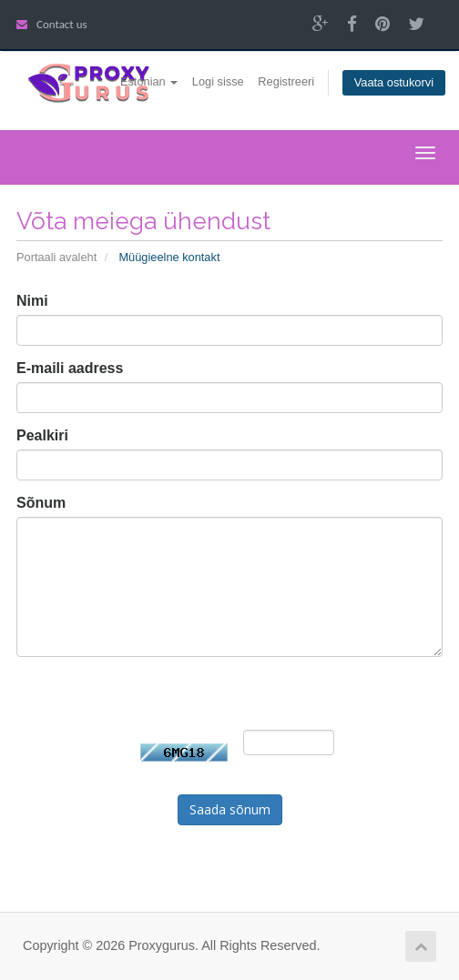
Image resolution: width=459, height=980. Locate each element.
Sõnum (41, 503)
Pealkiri (42, 435)
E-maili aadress (70, 368)
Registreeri (286, 81)
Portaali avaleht (56, 257)
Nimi (32, 301)
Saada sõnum (230, 809)
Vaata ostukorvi (394, 82)
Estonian (149, 81)
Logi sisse (218, 81)
